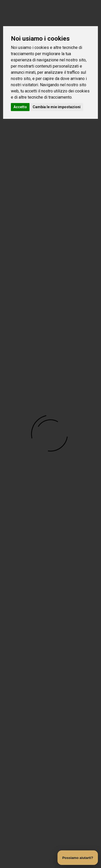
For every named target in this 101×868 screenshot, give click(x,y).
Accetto (20, 107)
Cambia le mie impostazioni (57, 107)
